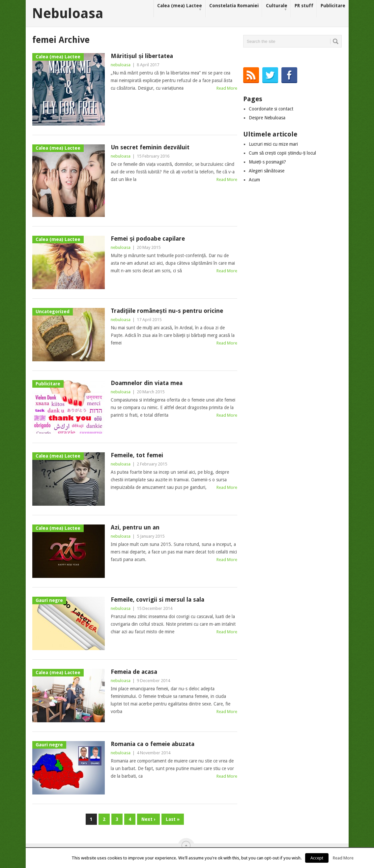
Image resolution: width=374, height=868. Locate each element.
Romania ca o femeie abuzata (153, 744)
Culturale (277, 7)
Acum (254, 180)
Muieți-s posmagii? (267, 162)
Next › (148, 819)
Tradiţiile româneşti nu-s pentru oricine (167, 311)
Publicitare (333, 6)
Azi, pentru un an (135, 527)
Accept (317, 858)
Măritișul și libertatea (142, 56)
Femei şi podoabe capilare (148, 239)
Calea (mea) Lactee (180, 7)
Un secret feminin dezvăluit (150, 147)
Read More (227, 88)
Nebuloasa (68, 14)
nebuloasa (121, 65)
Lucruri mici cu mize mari (273, 144)
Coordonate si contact (271, 109)
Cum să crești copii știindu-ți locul (283, 153)
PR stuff (304, 6)
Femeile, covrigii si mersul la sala (158, 599)
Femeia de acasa (134, 672)
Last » (173, 819)
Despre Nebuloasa (267, 118)
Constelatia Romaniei (234, 6)
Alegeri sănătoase (267, 171)
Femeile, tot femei (137, 455)
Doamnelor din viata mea (147, 383)
